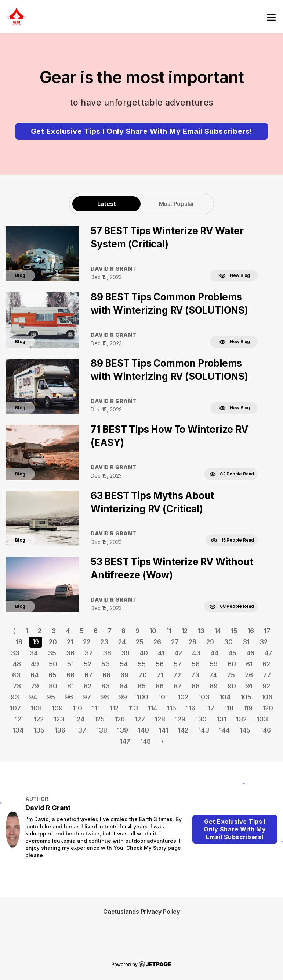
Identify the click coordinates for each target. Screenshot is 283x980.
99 (123, 697)
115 (172, 708)
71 (160, 675)
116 (191, 708)
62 (266, 664)
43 (196, 653)
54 (124, 664)
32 (264, 642)
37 (89, 653)
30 (228, 642)
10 (153, 631)
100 (143, 697)
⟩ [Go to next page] (162, 741)
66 (70, 675)
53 (106, 664)
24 (122, 642)
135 (39, 730)
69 (124, 675)
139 (123, 730)
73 (195, 675)
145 (245, 730)
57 (178, 664)
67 (88, 675)
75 (231, 675)
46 (250, 653)
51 (70, 664)
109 (57, 708)
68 (106, 675)
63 (16, 675)
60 (232, 664)
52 (88, 664)
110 (77, 708)
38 (107, 653)
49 (35, 664)
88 (196, 686)
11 (169, 631)
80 (53, 686)
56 (160, 664)
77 (267, 675)
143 (204, 730)
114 (153, 708)
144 (224, 730)
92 (266, 686)
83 (106, 686)
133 (262, 719)
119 (248, 708)
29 (210, 642)
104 (225, 697)
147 (125, 741)
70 (143, 675)
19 (36, 642)
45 (232, 653)
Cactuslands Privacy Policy (141, 912)
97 (87, 697)
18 (19, 642)
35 (52, 653)
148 (146, 741)
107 (15, 708)
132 (241, 719)
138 (102, 730)
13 (201, 631)
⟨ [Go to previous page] (14, 631)
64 (35, 675)
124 (79, 719)
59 (214, 664)
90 (232, 686)
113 (133, 708)
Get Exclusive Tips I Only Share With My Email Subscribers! (142, 131)
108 (36, 708)
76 (249, 675)
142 (183, 730)
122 (39, 719)
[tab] (106, 204)
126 (120, 719)
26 (157, 642)
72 (177, 675)
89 (214, 686)
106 (267, 697)
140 (144, 730)
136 (60, 730)
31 (246, 642)
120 (268, 708)
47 (268, 653)
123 (59, 719)
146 (266, 730)
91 (249, 686)
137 (81, 730)
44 (214, 653)
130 (201, 719)
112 (114, 708)
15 (234, 631)
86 (160, 686)
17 (267, 631)
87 (178, 686)
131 (221, 719)
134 (18, 730)
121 (19, 719)
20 (53, 642)
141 (164, 730)
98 (105, 697)
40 (144, 653)
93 (15, 697)
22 (87, 642)
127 (140, 719)
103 (204, 697)
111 (96, 708)
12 (184, 631)
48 (17, 664)
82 (88, 686)
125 (99, 719)
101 (163, 697)
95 (51, 697)
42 (178, 653)
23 (104, 642)
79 (35, 686)
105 (246, 697)
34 (34, 653)
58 (196, 664)
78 (17, 686)
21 (70, 642)
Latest (107, 204)
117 (210, 708)
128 (160, 719)
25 (140, 642)
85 (142, 686)
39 (125, 653)
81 (70, 686)
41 (161, 653)
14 (218, 631)
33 (15, 653)
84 (124, 686)
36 (70, 653)
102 (183, 697)
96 (69, 697)
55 (142, 664)
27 (175, 642)
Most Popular (177, 204)
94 (33, 697)
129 (180, 719)
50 (53, 664)
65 (52, 675)
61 (249, 664)
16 (251, 631)
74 (213, 675)
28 (193, 642)
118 (229, 708)
